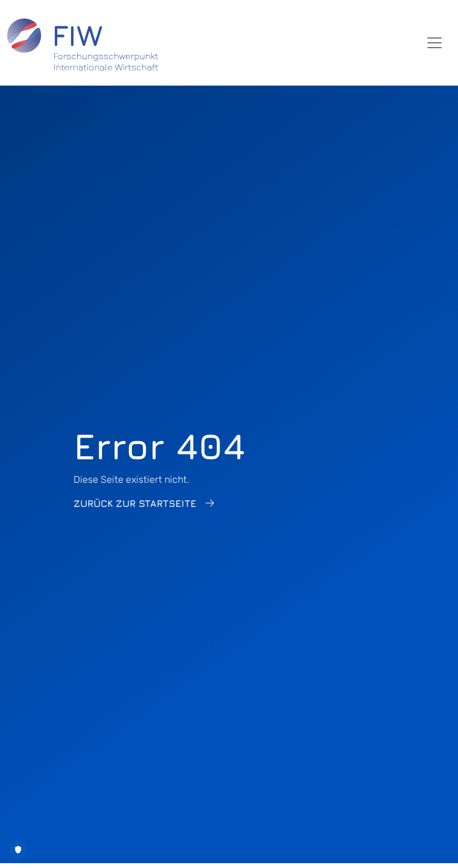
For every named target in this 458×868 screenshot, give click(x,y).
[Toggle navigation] (434, 43)
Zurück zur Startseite (135, 503)
